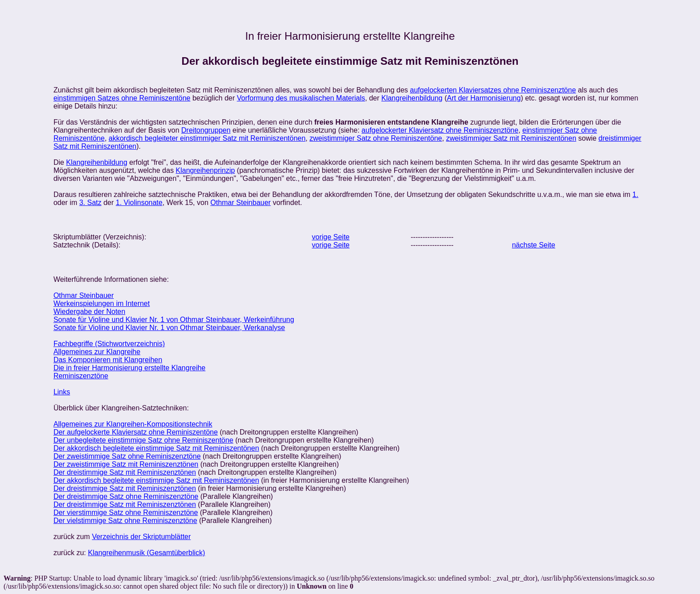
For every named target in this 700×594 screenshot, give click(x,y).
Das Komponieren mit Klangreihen (108, 360)
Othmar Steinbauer (240, 203)
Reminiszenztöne (81, 376)
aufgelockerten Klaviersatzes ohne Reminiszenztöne (493, 90)
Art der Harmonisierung (484, 98)
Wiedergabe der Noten (90, 312)
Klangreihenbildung (412, 98)
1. (635, 195)
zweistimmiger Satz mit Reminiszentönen (511, 138)
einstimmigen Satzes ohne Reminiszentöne (122, 98)
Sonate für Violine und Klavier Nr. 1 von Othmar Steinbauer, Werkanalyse (169, 328)
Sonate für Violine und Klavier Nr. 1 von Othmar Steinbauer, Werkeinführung (174, 320)
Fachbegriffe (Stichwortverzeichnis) (109, 344)
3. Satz (90, 203)
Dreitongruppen (206, 130)
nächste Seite (534, 245)
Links (62, 392)
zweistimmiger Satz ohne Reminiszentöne (376, 138)
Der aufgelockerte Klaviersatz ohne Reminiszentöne (136, 432)
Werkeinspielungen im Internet (102, 303)
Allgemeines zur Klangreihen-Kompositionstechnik (133, 424)
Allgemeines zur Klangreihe (97, 352)
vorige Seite (331, 237)
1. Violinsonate (139, 203)
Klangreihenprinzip (206, 170)
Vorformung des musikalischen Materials (301, 98)
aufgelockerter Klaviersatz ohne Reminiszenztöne (440, 130)
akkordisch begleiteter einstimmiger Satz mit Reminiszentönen (207, 138)
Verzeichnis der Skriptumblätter (141, 537)
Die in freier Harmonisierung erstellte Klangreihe (130, 368)
